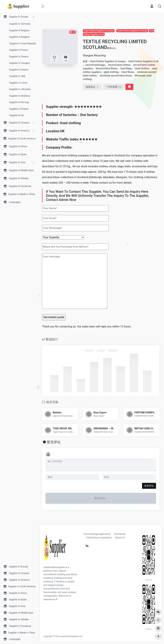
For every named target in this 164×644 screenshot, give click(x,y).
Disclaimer (120, 534)
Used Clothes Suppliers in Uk (143, 61)
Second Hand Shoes (106, 68)
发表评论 (149, 486)
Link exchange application (97, 534)
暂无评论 (54, 442)
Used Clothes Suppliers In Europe (99, 31)
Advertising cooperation (99, 538)
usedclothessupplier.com (71, 636)
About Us (120, 538)
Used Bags (126, 68)
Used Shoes (128, 72)
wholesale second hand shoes (116, 76)
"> (113, 87)
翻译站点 (112, 48)
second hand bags (95, 65)
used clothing (111, 72)
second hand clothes (119, 65)
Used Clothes (142, 68)
